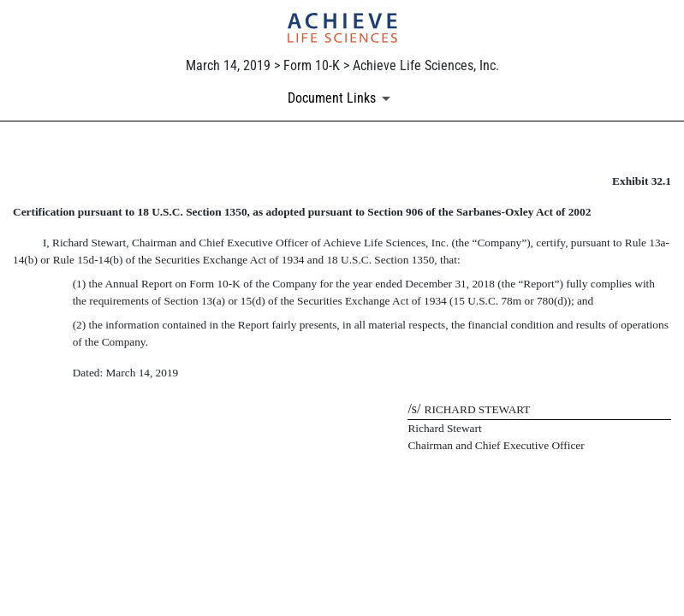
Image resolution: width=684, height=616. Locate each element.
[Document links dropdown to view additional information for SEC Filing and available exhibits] (342, 98)
